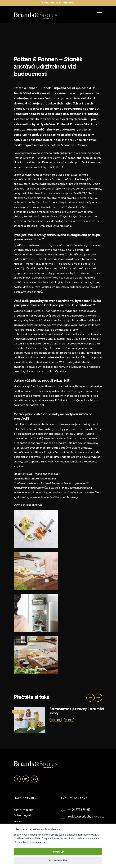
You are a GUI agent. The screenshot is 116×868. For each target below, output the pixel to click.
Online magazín (23, 815)
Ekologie (56, 720)
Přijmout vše (58, 852)
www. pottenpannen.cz (28, 505)
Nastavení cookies (58, 860)
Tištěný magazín (23, 810)
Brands (69, 720)
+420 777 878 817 (79, 810)
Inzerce (18, 821)
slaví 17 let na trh (65, 3)
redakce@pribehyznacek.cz (86, 817)
